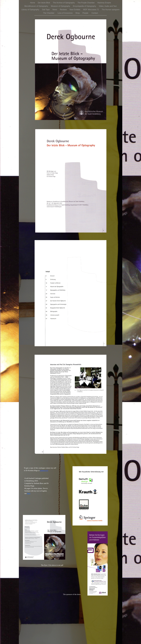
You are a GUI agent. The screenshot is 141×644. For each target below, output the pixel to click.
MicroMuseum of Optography (36, 6)
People (86, 13)
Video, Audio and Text (108, 6)
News (55, 10)
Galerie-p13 (44, 470)
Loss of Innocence (65, 13)
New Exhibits (75, 10)
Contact (95, 13)
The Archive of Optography (64, 3)
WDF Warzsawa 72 (91, 10)
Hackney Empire (104, 3)
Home (33, 3)
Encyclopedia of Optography (85, 6)
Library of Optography (31, 10)
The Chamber (49, 13)
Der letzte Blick (44, 3)
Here (29, 493)
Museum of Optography (61, 6)
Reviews (64, 10)
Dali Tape (46, 10)
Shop (78, 13)
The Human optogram (111, 10)
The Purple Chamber (86, 3)
